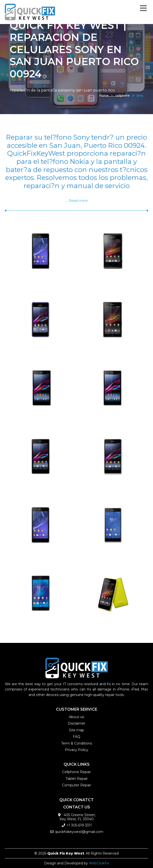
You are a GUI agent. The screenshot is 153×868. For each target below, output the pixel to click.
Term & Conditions (77, 743)
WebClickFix (99, 863)
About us (76, 717)
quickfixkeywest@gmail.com (79, 832)
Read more (78, 201)
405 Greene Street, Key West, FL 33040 (78, 817)
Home (104, 95)
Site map (76, 730)
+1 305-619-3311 (79, 825)
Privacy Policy (76, 750)
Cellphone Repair (76, 772)
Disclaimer (76, 723)
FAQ (76, 737)
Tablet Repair (77, 779)
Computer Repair (76, 785)
